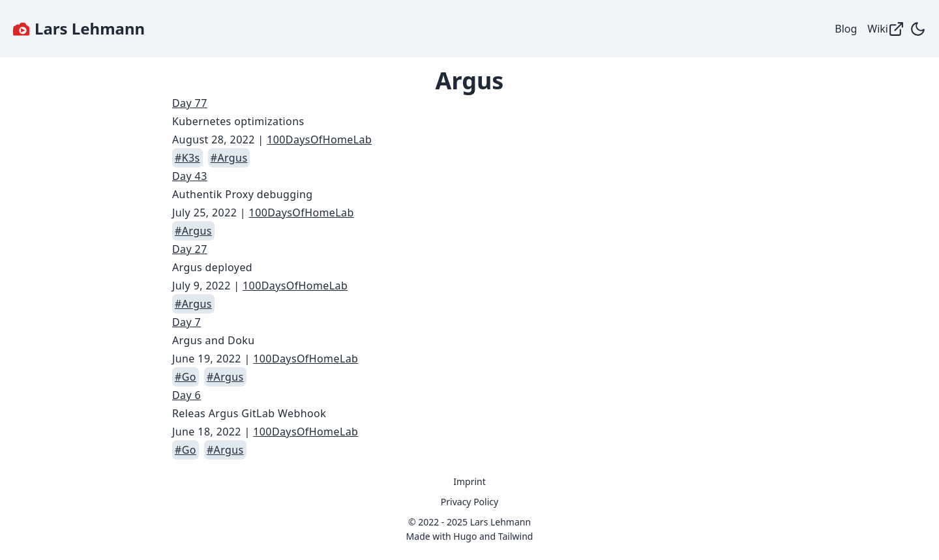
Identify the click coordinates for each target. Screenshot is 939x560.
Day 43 (190, 176)
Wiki (886, 29)
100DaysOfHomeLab (319, 140)
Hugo (465, 536)
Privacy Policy (469, 502)
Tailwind (516, 536)
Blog (846, 29)
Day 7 (186, 322)
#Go (186, 377)
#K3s (187, 158)
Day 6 (186, 395)
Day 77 (190, 103)
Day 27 (190, 249)
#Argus (229, 158)
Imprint (469, 481)
